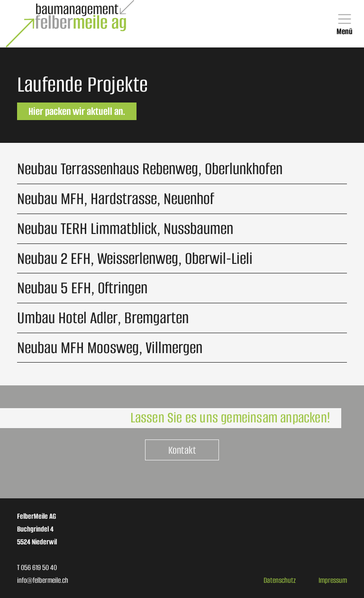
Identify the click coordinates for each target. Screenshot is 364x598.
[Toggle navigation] (345, 24)
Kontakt (182, 450)
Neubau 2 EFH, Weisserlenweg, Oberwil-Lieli (135, 258)
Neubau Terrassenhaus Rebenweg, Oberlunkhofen (150, 169)
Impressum (333, 580)
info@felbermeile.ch (43, 580)
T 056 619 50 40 (37, 567)
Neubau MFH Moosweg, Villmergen (110, 348)
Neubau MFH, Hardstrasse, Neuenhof (116, 199)
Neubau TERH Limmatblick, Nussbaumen (125, 229)
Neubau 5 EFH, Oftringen (82, 288)
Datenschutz (280, 580)
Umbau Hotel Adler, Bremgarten (103, 318)
